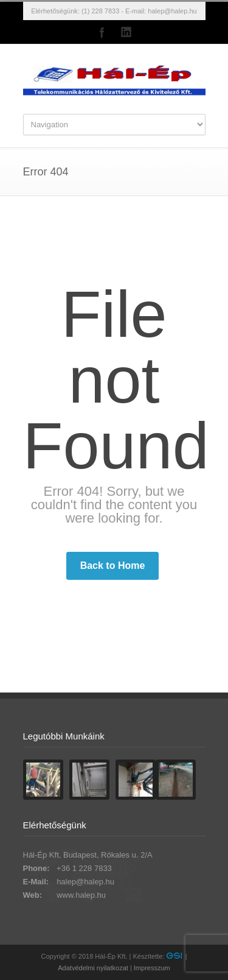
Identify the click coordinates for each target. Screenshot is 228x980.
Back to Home (113, 566)
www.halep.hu (81, 895)
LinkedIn (126, 32)
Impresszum (152, 968)
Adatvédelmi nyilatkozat (93, 968)
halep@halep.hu (172, 11)
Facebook (102, 32)
